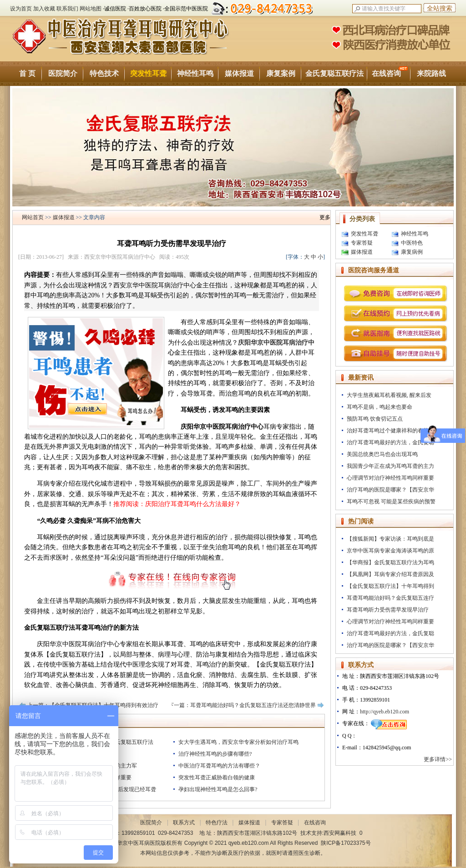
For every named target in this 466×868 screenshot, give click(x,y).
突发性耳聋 (148, 73)
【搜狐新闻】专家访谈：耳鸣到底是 (390, 539)
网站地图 (91, 9)
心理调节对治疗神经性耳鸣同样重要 (390, 478)
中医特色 (412, 243)
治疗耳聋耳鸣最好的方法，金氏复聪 (390, 442)
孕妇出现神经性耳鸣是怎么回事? (218, 789)
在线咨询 (390, 72)
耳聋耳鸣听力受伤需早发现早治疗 (388, 610)
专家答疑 (362, 243)
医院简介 (63, 73)
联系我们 (67, 9)
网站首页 (33, 217)
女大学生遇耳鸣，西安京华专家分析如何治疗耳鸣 (238, 742)
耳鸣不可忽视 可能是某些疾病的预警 (391, 502)
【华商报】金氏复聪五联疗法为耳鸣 (390, 562)
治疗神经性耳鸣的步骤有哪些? (215, 754)
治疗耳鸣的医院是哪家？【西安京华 (390, 490)
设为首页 (21, 9)
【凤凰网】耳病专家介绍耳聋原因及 (390, 574)
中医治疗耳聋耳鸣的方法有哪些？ (219, 766)
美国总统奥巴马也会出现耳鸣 (382, 454)
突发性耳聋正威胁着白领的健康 (217, 778)
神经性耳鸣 (195, 73)
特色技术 (104, 73)
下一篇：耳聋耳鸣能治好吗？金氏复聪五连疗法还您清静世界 (242, 705)
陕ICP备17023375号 (346, 843)
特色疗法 (217, 823)
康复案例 (281, 73)
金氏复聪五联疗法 (334, 73)
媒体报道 (239, 73)
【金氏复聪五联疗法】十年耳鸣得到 (390, 586)
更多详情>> (438, 759)
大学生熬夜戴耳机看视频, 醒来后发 (389, 395)
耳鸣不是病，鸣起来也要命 (380, 407)
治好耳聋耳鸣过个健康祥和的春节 (388, 431)
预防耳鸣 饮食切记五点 (375, 419)
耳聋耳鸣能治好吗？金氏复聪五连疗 (390, 598)
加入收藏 (44, 9)
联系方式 (184, 823)
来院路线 (431, 73)
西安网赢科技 (340, 833)
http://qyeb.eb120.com (385, 712)
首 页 (27, 73)
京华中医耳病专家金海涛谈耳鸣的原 (390, 551)
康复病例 (412, 252)
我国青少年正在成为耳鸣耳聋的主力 (390, 466)
